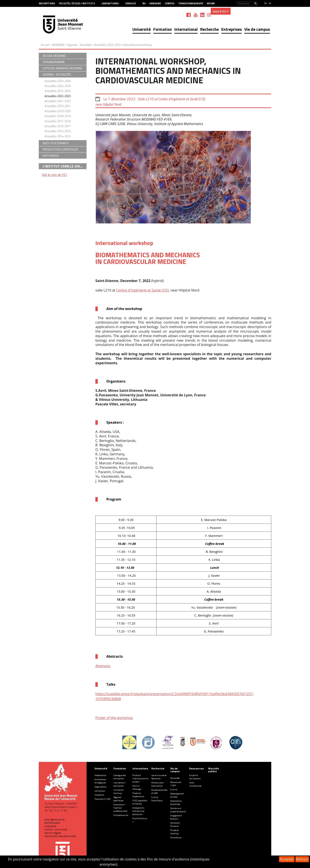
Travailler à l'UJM (102, 799)
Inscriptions (47, 3)
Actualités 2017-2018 (58, 121)
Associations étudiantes (176, 803)
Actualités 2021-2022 (58, 101)
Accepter (287, 859)
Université (142, 29)
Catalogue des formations (120, 777)
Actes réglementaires (54, 820)
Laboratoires (110, 3)
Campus (170, 3)
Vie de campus (257, 29)
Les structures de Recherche (159, 777)
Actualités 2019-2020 (58, 111)
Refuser (302, 859)
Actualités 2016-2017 (58, 126)
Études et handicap (174, 832)
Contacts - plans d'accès (56, 829)
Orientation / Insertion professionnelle (120, 808)
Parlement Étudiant (175, 825)
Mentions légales (53, 833)
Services (131, 3)
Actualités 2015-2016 (58, 131)
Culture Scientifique (157, 799)
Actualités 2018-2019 (58, 116)
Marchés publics (52, 823)
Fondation (99, 795)
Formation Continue (119, 792)
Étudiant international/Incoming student (143, 779)
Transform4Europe (191, 3)
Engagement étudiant (176, 817)
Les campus (100, 791)
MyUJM (211, 3)
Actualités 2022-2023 (58, 96)
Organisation (101, 787)
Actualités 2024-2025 (58, 86)
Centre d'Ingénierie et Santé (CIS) (142, 290)
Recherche (209, 29)
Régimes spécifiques (118, 799)
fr (266, 3)
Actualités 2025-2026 (58, 81)
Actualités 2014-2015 (58, 136)
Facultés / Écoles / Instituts (77, 3)
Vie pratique (176, 838)
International (186, 29)
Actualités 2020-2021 (58, 106)
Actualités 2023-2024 (58, 91)
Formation (163, 29)
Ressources (197, 768)
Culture (174, 790)
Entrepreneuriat (121, 815)
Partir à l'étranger (137, 787)
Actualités (175, 778)
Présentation (100, 775)
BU (144, 3)
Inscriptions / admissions (120, 784)
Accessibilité (50, 826)
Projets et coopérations (138, 795)
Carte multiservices (195, 784)
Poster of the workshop (114, 718)
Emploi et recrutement (195, 777)
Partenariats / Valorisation (158, 784)
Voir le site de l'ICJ (54, 175)
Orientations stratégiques (100, 781)
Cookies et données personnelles (60, 836)
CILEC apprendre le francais (140, 802)
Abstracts (103, 666)
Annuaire (155, 3)
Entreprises (232, 29)
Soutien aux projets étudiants (178, 810)
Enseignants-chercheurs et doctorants (139, 811)
